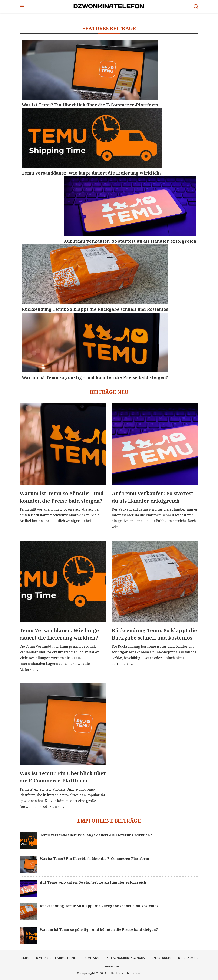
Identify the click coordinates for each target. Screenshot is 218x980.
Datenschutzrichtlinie (57, 958)
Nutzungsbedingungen (126, 958)
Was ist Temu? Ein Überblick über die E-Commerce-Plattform (63, 777)
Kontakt (92, 958)
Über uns (112, 966)
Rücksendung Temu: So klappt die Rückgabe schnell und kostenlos (154, 634)
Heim (25, 958)
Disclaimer (188, 958)
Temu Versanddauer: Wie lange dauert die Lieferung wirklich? (59, 634)
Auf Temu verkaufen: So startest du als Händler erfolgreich (153, 497)
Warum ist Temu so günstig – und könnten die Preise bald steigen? (62, 497)
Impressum (161, 958)
